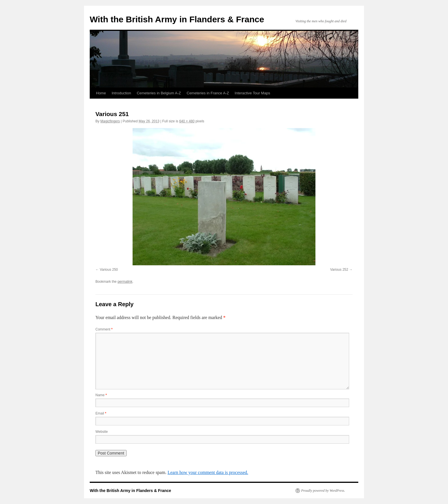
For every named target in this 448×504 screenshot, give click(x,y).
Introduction (121, 93)
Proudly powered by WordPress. (323, 491)
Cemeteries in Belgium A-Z (159, 93)
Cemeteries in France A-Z (208, 93)
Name (101, 395)
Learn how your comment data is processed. (208, 472)
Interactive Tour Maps (252, 93)
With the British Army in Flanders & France (177, 19)
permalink (125, 282)
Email (101, 413)
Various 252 (339, 270)
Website (102, 432)
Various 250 (109, 270)
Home (101, 93)
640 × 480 (187, 121)
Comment (104, 329)
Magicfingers (110, 121)
